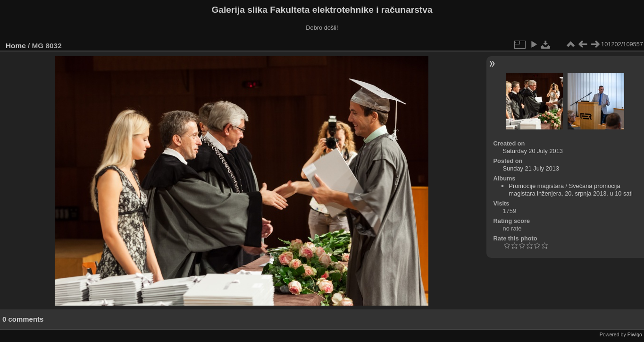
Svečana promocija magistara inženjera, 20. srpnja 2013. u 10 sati (571, 190)
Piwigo (635, 334)
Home (16, 46)
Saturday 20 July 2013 (533, 151)
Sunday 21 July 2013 (531, 168)
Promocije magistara (536, 186)
